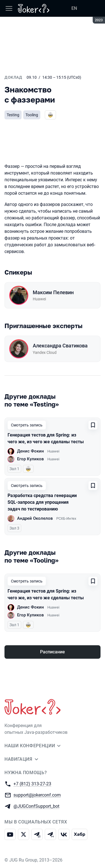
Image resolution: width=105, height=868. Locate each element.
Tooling (32, 115)
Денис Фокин (31, 451)
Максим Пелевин (53, 292)
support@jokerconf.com (37, 795)
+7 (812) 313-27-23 (32, 784)
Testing (13, 115)
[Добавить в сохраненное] (93, 425)
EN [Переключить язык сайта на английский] (74, 8)
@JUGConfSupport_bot (36, 806)
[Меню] (9, 8)
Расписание (53, 652)
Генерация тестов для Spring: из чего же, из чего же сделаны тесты (46, 438)
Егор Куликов (31, 459)
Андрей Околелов (35, 518)
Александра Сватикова (60, 346)
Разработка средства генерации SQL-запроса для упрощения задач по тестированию (42, 502)
